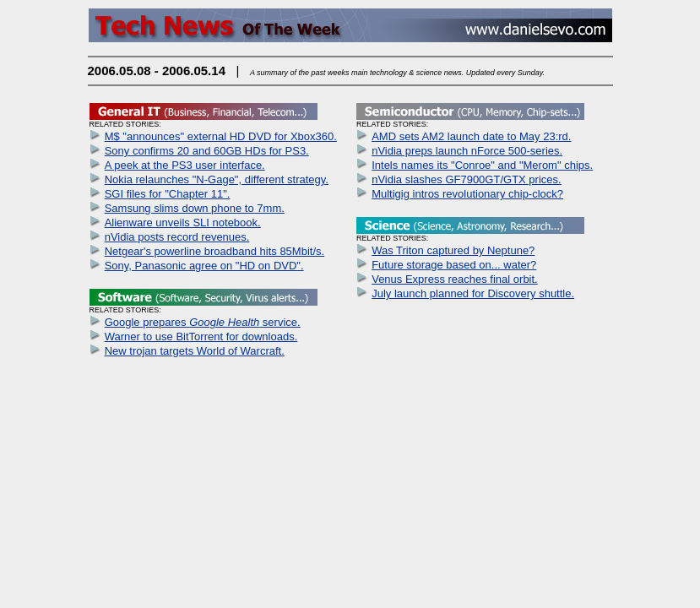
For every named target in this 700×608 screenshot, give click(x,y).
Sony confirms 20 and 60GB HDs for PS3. (207, 151)
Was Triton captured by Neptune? (453, 250)
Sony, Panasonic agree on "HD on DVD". (204, 266)
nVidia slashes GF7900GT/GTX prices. (466, 179)
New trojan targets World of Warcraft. (195, 351)
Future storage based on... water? (454, 265)
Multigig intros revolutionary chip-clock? (467, 194)
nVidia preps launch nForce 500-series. (467, 151)
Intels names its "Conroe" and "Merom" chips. (482, 165)
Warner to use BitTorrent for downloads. (201, 337)
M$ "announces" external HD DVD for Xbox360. (221, 136)
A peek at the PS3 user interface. (185, 165)
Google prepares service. (203, 322)
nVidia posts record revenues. (177, 237)
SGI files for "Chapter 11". (168, 194)
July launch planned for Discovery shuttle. (473, 293)
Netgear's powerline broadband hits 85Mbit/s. (214, 251)
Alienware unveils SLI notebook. (183, 223)
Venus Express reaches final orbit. (455, 279)
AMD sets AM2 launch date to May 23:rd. (471, 136)
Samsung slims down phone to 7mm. (195, 208)
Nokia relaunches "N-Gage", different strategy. (217, 179)
